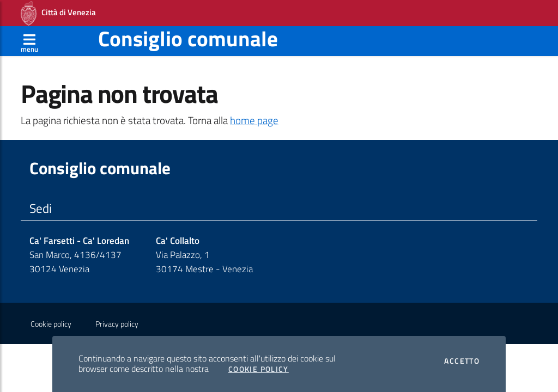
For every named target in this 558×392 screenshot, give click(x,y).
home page (254, 120)
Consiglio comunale (188, 38)
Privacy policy (117, 324)
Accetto (462, 361)
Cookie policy (51, 324)
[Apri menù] (29, 41)
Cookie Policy (259, 369)
